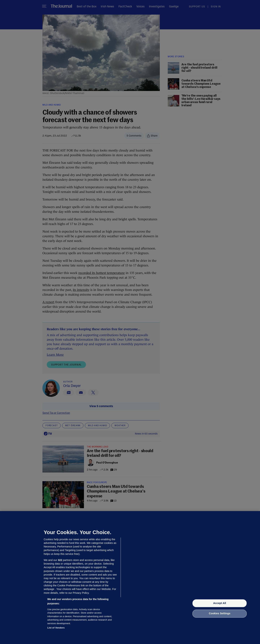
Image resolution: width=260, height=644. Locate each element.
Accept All (220, 603)
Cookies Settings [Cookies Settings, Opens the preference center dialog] (220, 614)
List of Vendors (56, 628)
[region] (130, 578)
